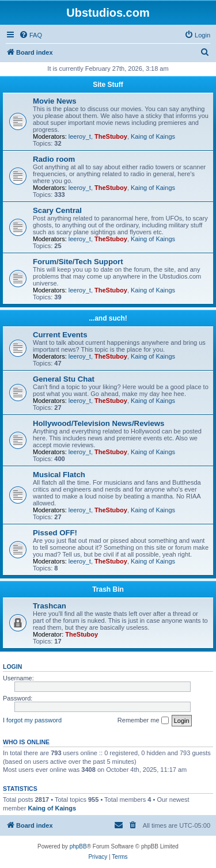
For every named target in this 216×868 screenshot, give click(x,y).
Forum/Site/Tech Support (78, 262)
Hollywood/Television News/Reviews (98, 423)
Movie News (55, 101)
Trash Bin (108, 589)
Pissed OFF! (55, 533)
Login (12, 667)
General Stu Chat (64, 379)
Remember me (143, 721)
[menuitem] (31, 35)
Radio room (54, 159)
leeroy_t (80, 136)
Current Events (60, 335)
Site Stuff (108, 85)
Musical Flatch (59, 475)
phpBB (78, 846)
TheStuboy (111, 136)
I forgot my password (32, 720)
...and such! (108, 318)
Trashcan (50, 606)
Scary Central (57, 210)
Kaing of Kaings (153, 136)
